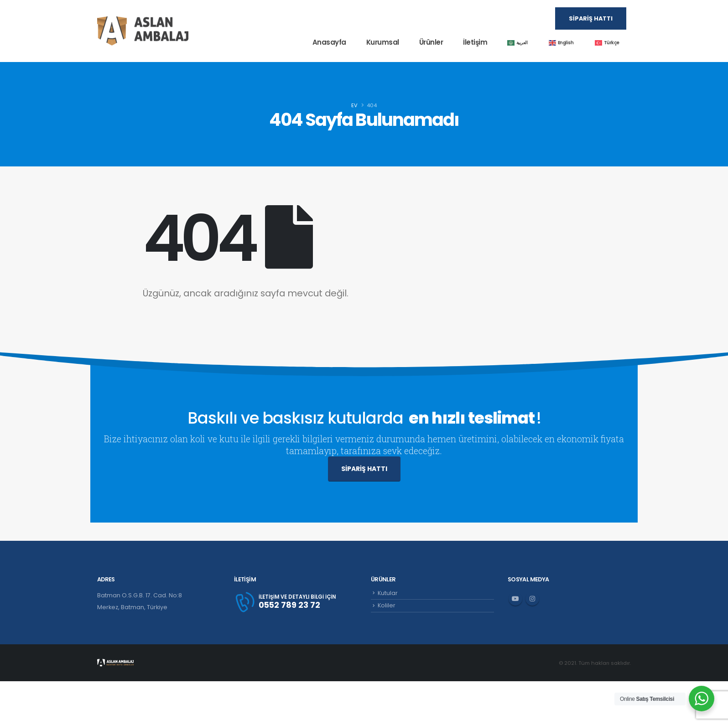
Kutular (388, 593)
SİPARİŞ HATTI (364, 469)
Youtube (515, 599)
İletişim (475, 42)
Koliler (387, 605)
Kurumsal (383, 42)
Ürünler (431, 42)
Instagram (532, 599)
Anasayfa (329, 42)
